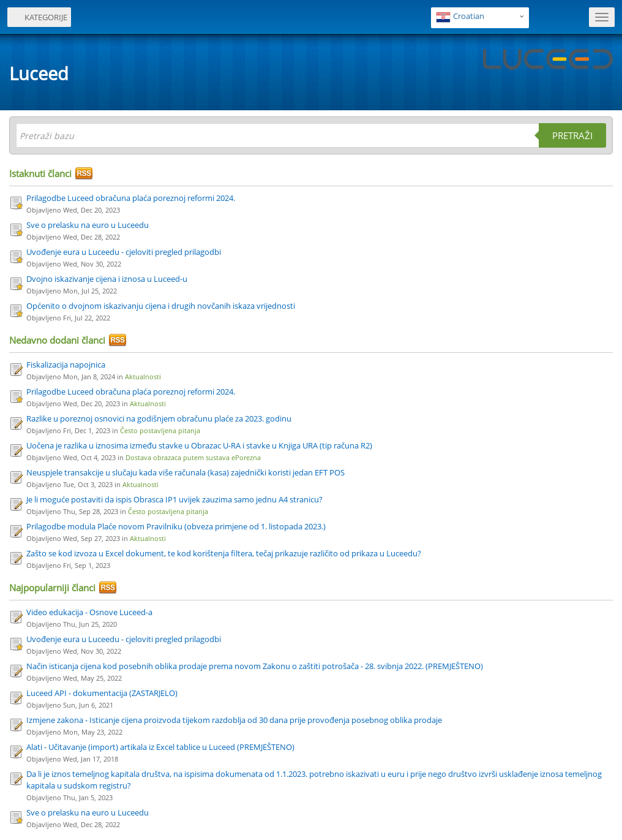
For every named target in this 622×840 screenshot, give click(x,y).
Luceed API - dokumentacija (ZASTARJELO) (102, 693)
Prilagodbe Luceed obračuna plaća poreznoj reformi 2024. (131, 198)
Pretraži (572, 135)
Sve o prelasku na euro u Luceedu (88, 225)
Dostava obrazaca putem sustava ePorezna (193, 457)
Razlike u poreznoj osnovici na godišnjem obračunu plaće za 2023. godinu (159, 418)
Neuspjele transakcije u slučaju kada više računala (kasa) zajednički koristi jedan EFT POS (185, 472)
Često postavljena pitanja (160, 430)
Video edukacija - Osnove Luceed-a (89, 612)
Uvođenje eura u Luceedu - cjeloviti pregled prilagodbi (124, 252)
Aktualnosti (143, 376)
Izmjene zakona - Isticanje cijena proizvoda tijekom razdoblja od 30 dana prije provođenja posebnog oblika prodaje (234, 720)
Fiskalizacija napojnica (66, 365)
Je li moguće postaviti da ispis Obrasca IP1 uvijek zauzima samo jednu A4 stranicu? (174, 499)
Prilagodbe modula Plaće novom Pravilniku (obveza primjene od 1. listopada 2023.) (176, 526)
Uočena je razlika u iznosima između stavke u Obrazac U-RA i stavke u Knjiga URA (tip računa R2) (199, 445)
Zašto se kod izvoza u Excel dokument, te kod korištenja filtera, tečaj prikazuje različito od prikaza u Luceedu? (224, 553)
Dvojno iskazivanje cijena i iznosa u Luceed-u (107, 279)
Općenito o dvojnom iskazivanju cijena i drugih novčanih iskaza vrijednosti (161, 306)
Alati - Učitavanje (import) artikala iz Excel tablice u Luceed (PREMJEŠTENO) (160, 747)
